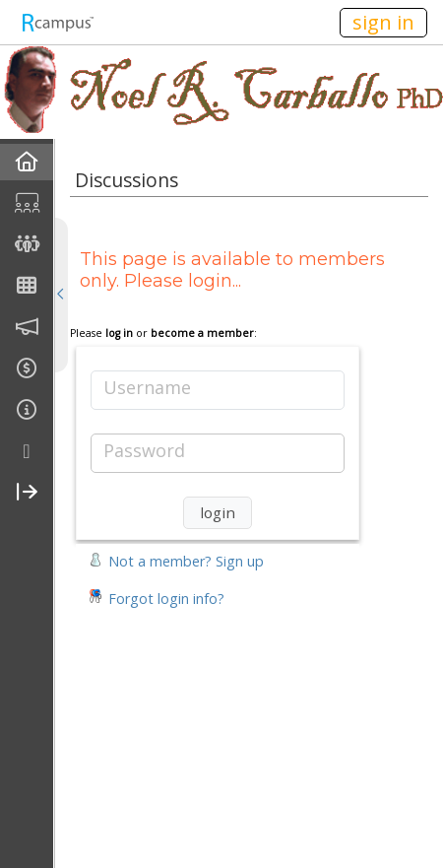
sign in (383, 22)
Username (147, 387)
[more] (27, 452)
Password (144, 450)
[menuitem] (27, 162)
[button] (176, 559)
